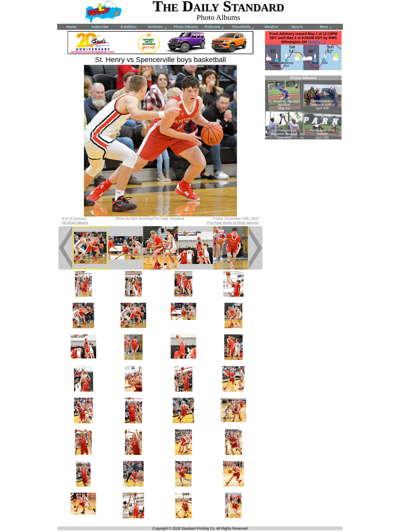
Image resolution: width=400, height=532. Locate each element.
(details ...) (317, 42)
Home (72, 27)
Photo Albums (186, 27)
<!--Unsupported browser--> (303, 107)
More (326, 27)
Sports (297, 27)
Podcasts (214, 27)
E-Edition (128, 27)
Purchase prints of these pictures (233, 223)
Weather (272, 27)
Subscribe (100, 27)
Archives (157, 27)
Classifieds (243, 27)
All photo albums (75, 223)
